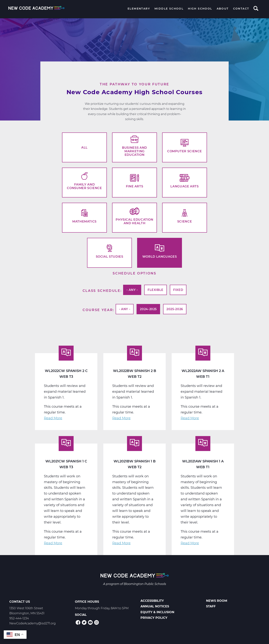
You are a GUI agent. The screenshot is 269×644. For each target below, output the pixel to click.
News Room (217, 601)
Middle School (169, 9)
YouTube (90, 622)
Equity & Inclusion (157, 612)
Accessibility (152, 601)
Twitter (84, 622)
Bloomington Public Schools (145, 584)
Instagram (96, 622)
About (223, 9)
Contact (241, 9)
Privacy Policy (154, 618)
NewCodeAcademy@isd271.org (33, 623)
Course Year (98, 310)
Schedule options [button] (134, 273)
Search (256, 9)
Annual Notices (155, 606)
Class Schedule (102, 291)
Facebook (78, 622)
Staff (211, 606)
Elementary (139, 9)
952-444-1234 (19, 618)
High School (200, 9)
